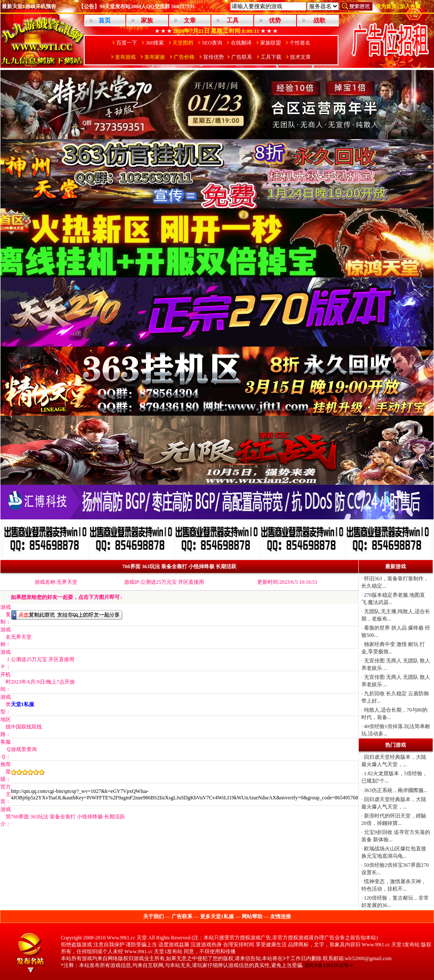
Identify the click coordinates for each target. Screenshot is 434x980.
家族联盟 (271, 43)
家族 (147, 21)
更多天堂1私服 (217, 916)
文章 (190, 21)
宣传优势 (214, 57)
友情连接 (281, 916)
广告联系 (242, 57)
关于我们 (153, 916)
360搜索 (155, 43)
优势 (275, 21)
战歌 (319, 21)
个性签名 (300, 43)
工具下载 (271, 57)
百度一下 (127, 43)
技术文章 (300, 57)
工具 (233, 21)
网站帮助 (252, 916)
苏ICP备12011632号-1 (329, 965)
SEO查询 (212, 43)
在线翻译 (241, 43)
